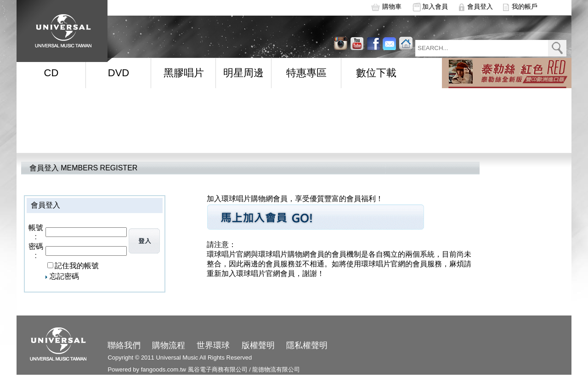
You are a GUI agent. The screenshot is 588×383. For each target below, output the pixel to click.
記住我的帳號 (77, 266)
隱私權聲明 (307, 345)
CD (51, 73)
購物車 (392, 6)
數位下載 (376, 73)
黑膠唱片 (184, 73)
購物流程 (169, 345)
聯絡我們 (124, 345)
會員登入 (480, 6)
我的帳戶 (525, 6)
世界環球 (213, 345)
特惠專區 (306, 73)
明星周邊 (243, 73)
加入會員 (435, 6)
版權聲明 (258, 345)
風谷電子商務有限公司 (218, 369)
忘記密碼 (64, 276)
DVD (119, 73)
